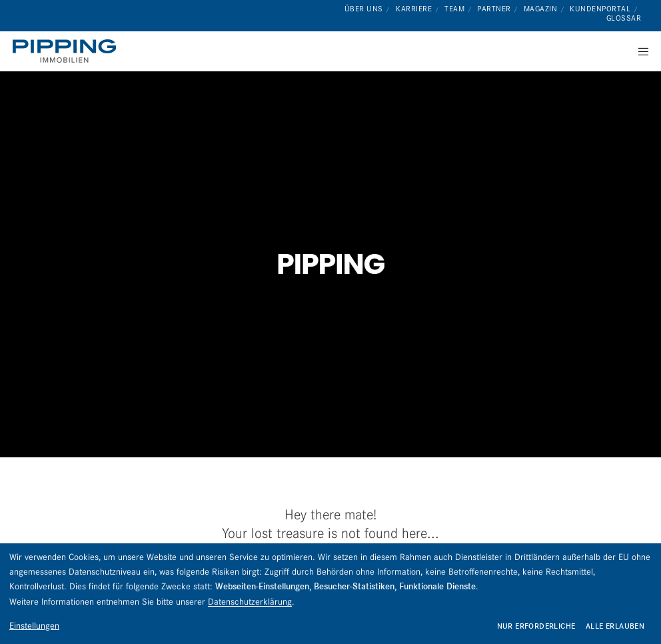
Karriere (414, 9)
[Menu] (639, 51)
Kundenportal (600, 9)
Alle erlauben (615, 626)
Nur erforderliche (536, 626)
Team (454, 9)
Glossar (624, 18)
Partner (494, 9)
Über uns (364, 9)
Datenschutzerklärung (250, 601)
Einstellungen (34, 625)
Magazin (541, 9)
